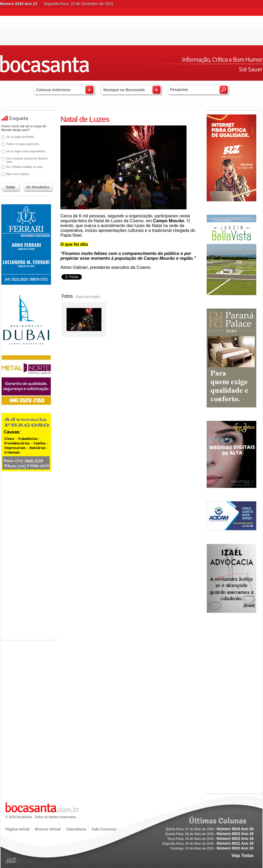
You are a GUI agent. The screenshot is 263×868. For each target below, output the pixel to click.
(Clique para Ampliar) (87, 297)
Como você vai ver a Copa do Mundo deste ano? (24, 128)
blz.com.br (11, 861)
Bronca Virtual (48, 829)
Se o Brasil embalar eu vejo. (25, 167)
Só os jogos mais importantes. (26, 151)
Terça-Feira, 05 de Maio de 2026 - (210, 839)
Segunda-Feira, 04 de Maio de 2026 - (208, 844)
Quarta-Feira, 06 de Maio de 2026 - (209, 834)
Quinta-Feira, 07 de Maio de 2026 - (210, 829)
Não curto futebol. (18, 174)
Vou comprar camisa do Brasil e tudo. (27, 160)
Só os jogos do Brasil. (20, 137)
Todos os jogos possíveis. (23, 144)
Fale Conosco (104, 829)
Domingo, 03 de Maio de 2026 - (212, 848)
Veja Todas (243, 856)
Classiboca (76, 829)
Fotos (81, 296)
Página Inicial (17, 829)
